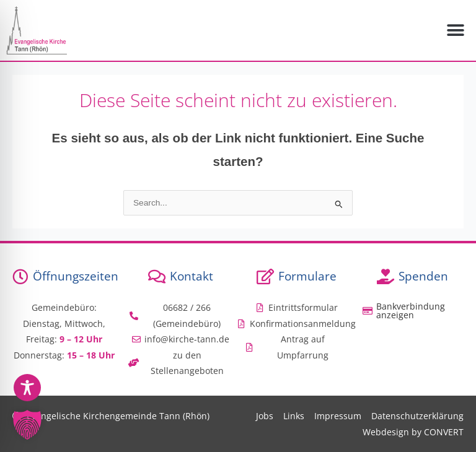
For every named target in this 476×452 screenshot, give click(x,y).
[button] (456, 31)
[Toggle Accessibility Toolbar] (27, 388)
